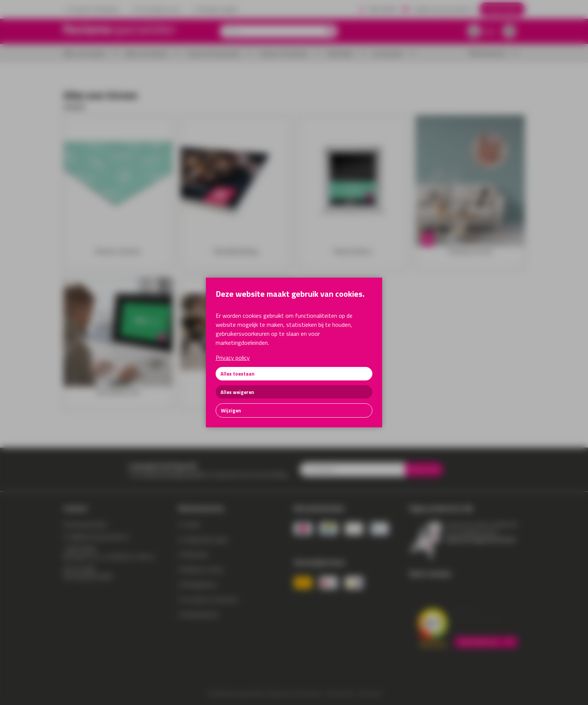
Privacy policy (233, 358)
